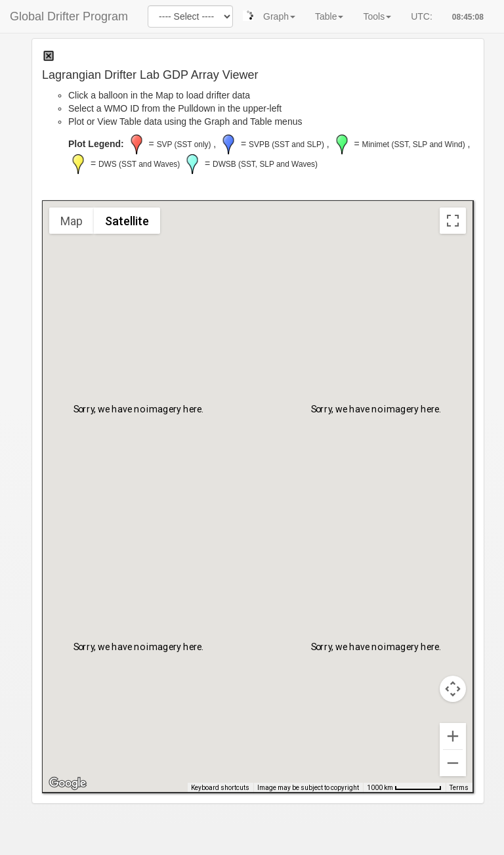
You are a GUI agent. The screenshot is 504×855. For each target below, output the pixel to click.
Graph (279, 16)
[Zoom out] (453, 763)
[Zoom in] (453, 736)
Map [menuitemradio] (72, 221)
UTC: (422, 16)
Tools (377, 16)
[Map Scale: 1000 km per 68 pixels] (404, 787)
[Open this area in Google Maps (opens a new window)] (68, 783)
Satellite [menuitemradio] (127, 221)
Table (329, 16)
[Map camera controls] (453, 689)
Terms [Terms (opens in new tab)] (459, 788)
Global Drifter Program (69, 16)
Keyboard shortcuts (220, 788)
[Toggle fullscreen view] (453, 221)
